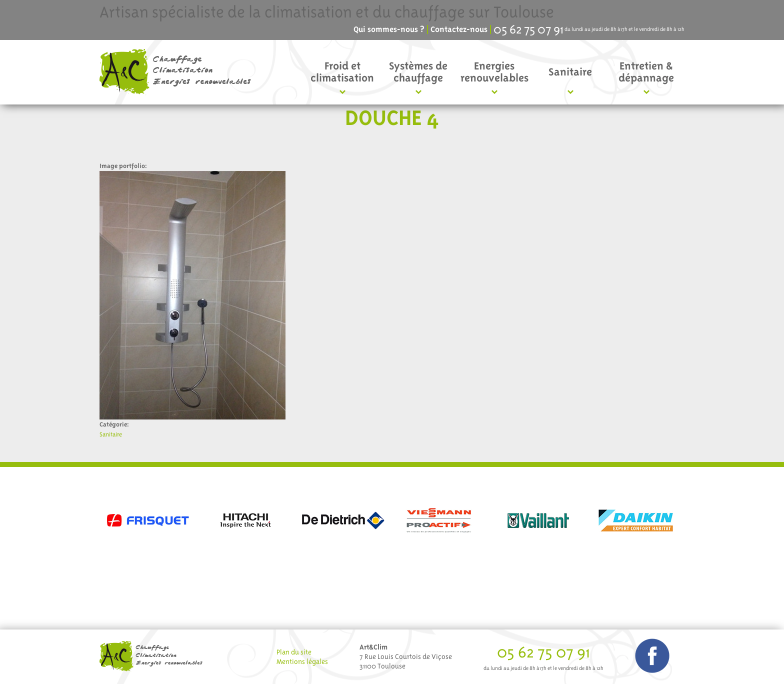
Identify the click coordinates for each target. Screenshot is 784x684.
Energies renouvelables (494, 72)
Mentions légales (302, 661)
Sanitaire (570, 72)
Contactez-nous (459, 29)
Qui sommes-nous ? (389, 29)
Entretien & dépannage (646, 72)
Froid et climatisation (342, 72)
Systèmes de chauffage (418, 72)
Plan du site (294, 652)
